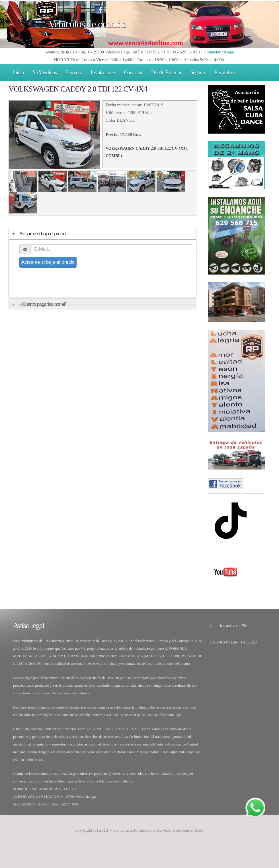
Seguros (198, 72)
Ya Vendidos (45, 72)
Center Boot (193, 830)
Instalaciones (103, 72)
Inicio (18, 72)
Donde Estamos (167, 72)
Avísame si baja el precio (48, 262)
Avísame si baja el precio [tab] (38, 234)
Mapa (229, 52)
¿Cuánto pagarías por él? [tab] (39, 304)
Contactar (212, 52)
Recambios (225, 72)
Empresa (74, 72)
